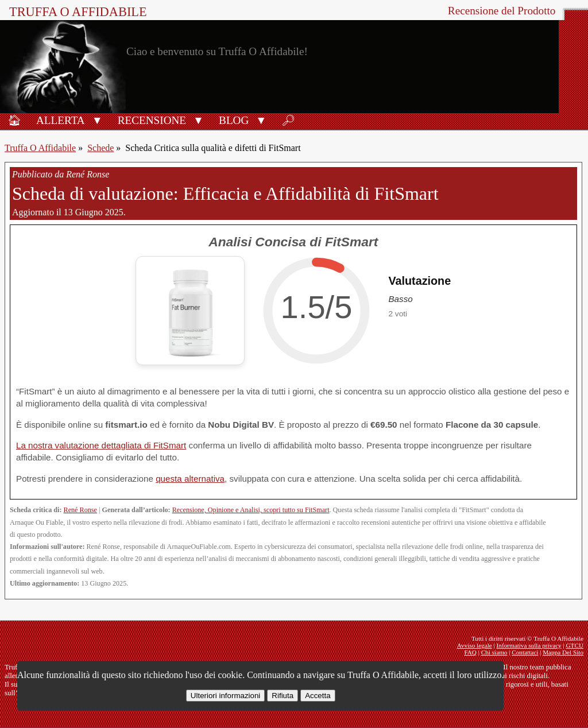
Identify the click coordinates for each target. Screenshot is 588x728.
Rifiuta (283, 696)
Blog (234, 120)
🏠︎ (14, 120)
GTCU (575, 645)
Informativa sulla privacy (529, 645)
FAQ (470, 652)
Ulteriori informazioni (225, 696)
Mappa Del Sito (563, 652)
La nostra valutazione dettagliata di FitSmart (101, 445)
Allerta (61, 120)
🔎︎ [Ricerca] (288, 120)
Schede (100, 148)
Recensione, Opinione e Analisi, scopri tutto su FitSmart (251, 510)
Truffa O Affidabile (78, 12)
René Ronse (80, 510)
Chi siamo (494, 652)
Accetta (318, 696)
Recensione (152, 120)
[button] (97, 119)
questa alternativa (190, 479)
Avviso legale (475, 645)
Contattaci (525, 652)
